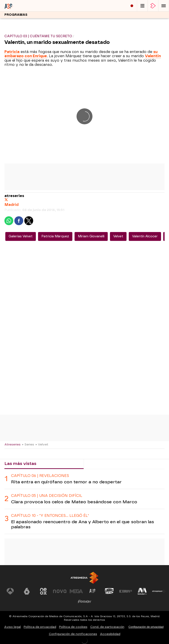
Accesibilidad (110, 634)
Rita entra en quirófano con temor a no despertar (66, 482)
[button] (164, 6)
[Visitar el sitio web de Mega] (76, 591)
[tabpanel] (84, 502)
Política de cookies (73, 627)
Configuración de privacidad (146, 627)
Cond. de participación (107, 627)
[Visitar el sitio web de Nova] (60, 591)
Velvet (118, 236)
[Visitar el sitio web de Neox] (43, 591)
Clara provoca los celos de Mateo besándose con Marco (74, 502)
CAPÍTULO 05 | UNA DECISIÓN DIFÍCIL (47, 496)
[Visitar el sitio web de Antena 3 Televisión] (10, 591)
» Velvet (42, 444)
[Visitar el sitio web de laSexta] (27, 591)
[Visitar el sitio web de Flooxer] (84, 601)
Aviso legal (12, 627)
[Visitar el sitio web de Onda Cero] (109, 591)
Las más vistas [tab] (20, 463)
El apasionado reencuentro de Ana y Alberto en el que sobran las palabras (83, 524)
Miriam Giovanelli (91, 236)
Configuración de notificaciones (73, 634)
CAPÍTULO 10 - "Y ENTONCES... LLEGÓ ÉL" (50, 516)
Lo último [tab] (97, 463)
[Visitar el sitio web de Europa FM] (126, 591)
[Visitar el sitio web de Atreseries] (93, 591)
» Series (28, 444)
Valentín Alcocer (145, 236)
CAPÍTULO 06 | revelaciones (40, 476)
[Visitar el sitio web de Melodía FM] (142, 591)
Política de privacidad (40, 627)
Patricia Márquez (55, 236)
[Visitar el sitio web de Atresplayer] (159, 591)
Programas (16, 15)
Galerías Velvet (21, 236)
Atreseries (12, 444)
